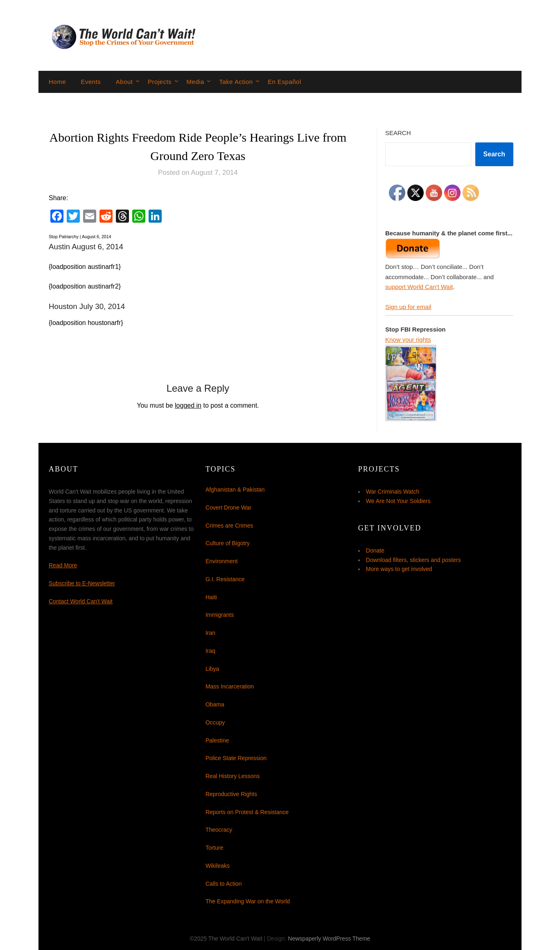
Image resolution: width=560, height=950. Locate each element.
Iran (210, 633)
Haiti (211, 597)
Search (398, 133)
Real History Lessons (233, 776)
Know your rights (408, 340)
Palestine (217, 740)
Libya (212, 669)
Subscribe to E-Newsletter (82, 583)
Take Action (236, 82)
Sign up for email (408, 307)
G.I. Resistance (225, 579)
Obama (215, 704)
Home (57, 82)
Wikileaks (218, 866)
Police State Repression (236, 758)
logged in (188, 405)
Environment (222, 561)
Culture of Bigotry (228, 543)
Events (91, 82)
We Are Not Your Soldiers (398, 501)
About (124, 82)
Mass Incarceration (230, 686)
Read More (63, 565)
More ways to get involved (399, 569)
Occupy (215, 722)
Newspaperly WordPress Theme (329, 939)
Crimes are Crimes (229, 526)
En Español (285, 82)
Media (195, 82)
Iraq (210, 651)
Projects (160, 82)
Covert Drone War (228, 508)
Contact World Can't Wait (81, 601)
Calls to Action (224, 884)
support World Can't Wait (419, 287)
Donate (375, 551)
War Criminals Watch (393, 492)
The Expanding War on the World (248, 901)
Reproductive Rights (231, 794)
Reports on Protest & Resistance (247, 812)
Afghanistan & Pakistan (235, 490)
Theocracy (219, 830)
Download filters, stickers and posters (413, 560)
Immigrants (220, 615)
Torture (215, 848)
